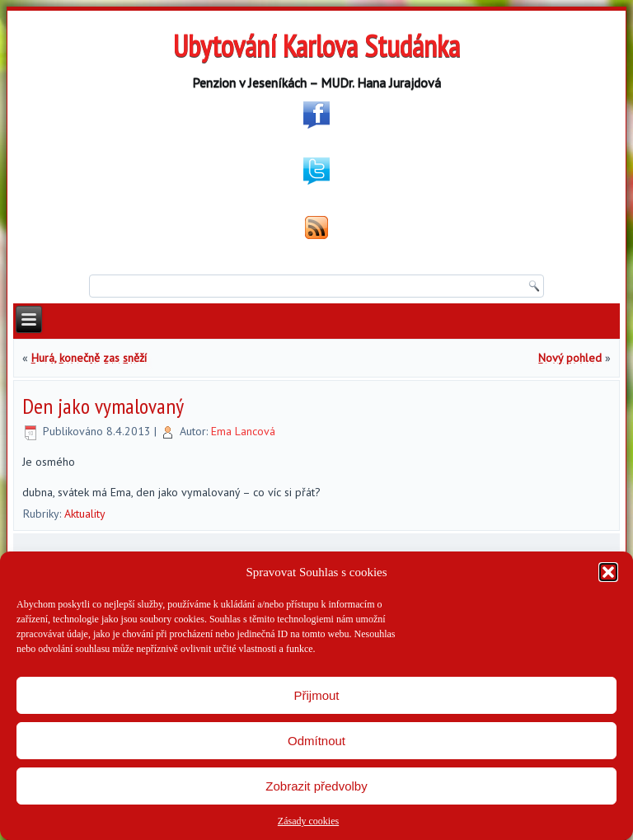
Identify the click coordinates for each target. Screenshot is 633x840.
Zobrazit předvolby (316, 786)
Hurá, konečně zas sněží (89, 358)
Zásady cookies (308, 821)
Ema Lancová (243, 431)
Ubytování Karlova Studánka (316, 46)
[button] (608, 572)
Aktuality (85, 514)
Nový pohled (570, 358)
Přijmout (316, 695)
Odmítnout (316, 741)
